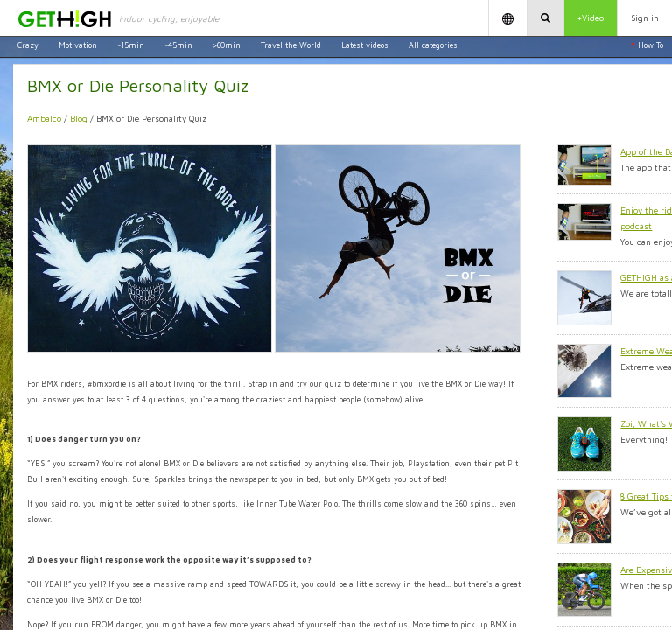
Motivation (78, 45)
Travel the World (291, 45)
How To (647, 45)
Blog (79, 118)
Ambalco (44, 118)
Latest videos (365, 45)
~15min (131, 45)
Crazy (28, 45)
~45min (178, 45)
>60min (227, 45)
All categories (433, 45)
